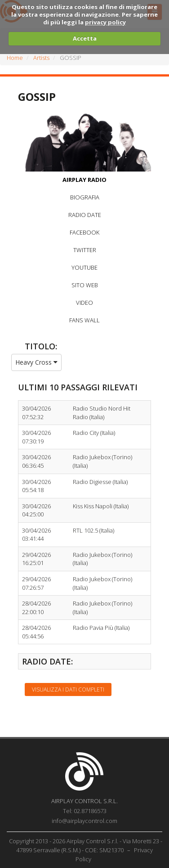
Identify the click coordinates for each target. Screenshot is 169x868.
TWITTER (85, 250)
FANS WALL (84, 320)
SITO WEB (85, 285)
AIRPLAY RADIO (84, 180)
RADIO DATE (85, 215)
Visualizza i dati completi (68, 689)
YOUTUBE (84, 267)
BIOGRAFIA (85, 197)
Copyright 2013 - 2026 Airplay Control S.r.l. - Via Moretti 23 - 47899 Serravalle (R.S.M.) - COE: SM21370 (86, 845)
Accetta (85, 38)
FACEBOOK (84, 232)
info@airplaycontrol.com (84, 821)
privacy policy (105, 22)
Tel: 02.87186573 (85, 811)
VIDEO (84, 303)
